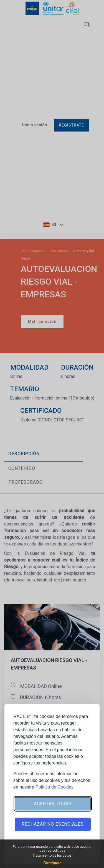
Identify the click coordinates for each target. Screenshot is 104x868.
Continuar (52, 863)
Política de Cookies (54, 787)
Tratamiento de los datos (52, 856)
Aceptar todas (53, 804)
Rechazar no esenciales (53, 824)
